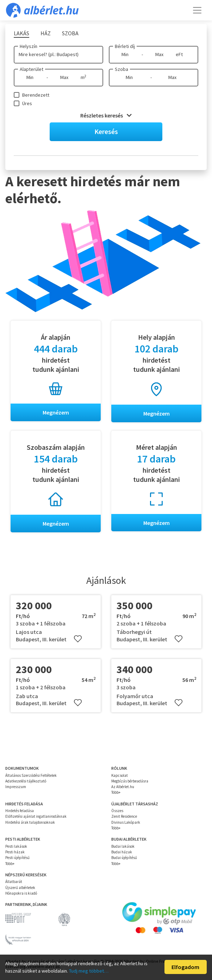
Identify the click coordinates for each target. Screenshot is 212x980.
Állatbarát (14, 882)
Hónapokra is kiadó (21, 893)
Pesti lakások (16, 846)
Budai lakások (123, 846)
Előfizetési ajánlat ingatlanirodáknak (36, 817)
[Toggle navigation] (197, 10)
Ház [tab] (46, 33)
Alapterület (32, 69)
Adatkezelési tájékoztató (26, 781)
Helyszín (29, 46)
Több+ (116, 793)
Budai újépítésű (124, 858)
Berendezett (36, 95)
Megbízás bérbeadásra (130, 781)
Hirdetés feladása (20, 811)
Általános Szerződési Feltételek (31, 775)
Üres (27, 103)
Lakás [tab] (21, 33)
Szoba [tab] (70, 33)
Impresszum (16, 787)
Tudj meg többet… (89, 971)
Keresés (106, 131)
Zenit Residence (124, 817)
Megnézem (56, 412)
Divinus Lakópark (126, 822)
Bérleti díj (125, 46)
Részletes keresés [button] (106, 115)
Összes (117, 811)
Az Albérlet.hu (123, 787)
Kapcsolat (120, 775)
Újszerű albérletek (20, 888)
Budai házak (122, 852)
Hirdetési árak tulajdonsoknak (30, 822)
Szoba (121, 69)
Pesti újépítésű (17, 858)
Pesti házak (15, 852)
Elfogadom (185, 967)
